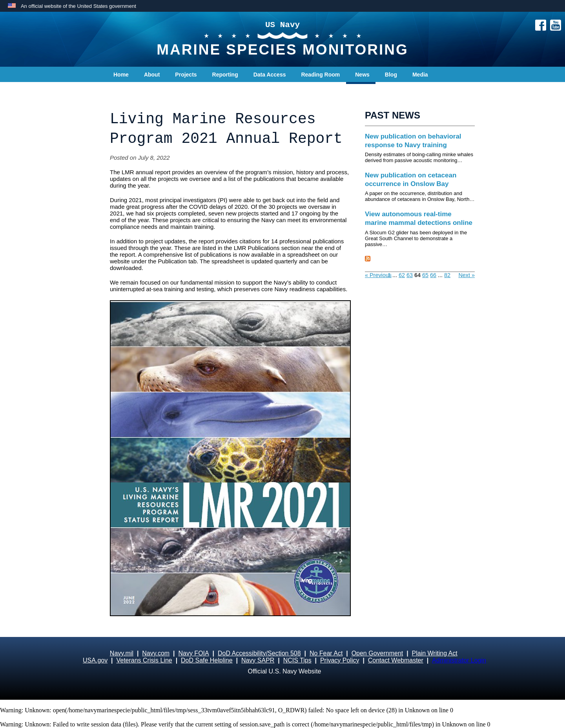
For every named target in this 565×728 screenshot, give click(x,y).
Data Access (270, 75)
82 (447, 275)
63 (410, 275)
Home (121, 75)
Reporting (225, 75)
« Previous (378, 275)
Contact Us (128, 90)
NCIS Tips (297, 660)
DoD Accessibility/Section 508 (259, 653)
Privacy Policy (340, 660)
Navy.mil (122, 653)
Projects (186, 75)
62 (402, 275)
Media (420, 75)
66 (433, 275)
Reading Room (320, 75)
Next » (467, 275)
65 (425, 275)
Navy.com (156, 653)
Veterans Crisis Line (144, 660)
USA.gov (95, 660)
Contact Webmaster (396, 660)
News (362, 75)
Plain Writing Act (435, 653)
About (152, 75)
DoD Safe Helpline (207, 660)
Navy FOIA (193, 653)
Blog (391, 75)
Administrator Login (459, 660)
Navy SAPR (258, 660)
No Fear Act (326, 653)
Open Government (377, 653)
